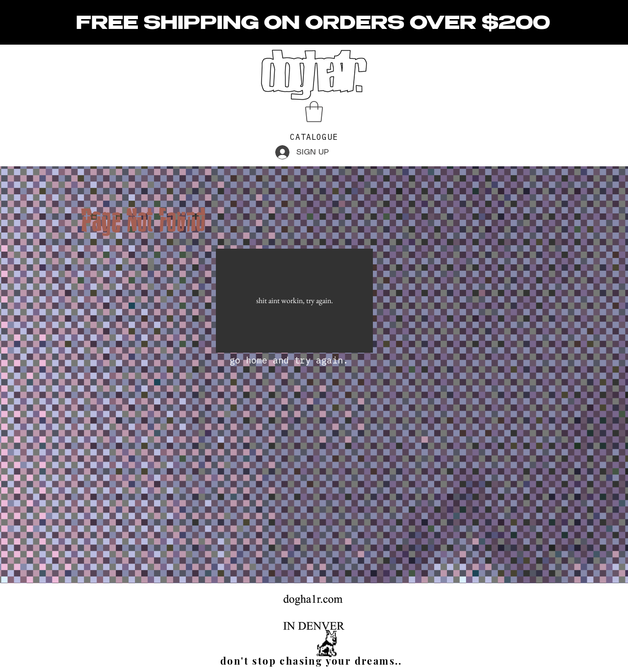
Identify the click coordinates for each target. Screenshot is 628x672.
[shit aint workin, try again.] (294, 301)
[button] (314, 112)
